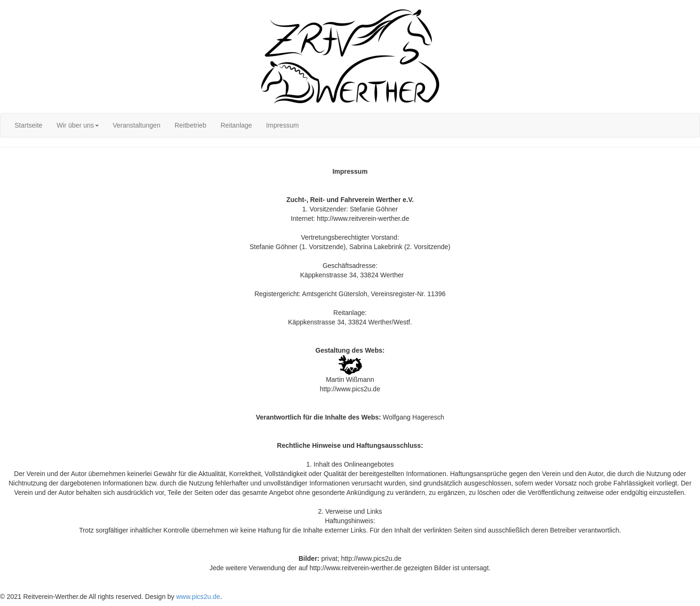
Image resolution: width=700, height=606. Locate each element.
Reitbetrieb (191, 125)
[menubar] (157, 125)
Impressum (282, 125)
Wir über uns (77, 125)
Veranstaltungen (137, 125)
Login (8, 5)
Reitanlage (236, 125)
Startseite (28, 125)
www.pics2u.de (198, 597)
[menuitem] (28, 125)
